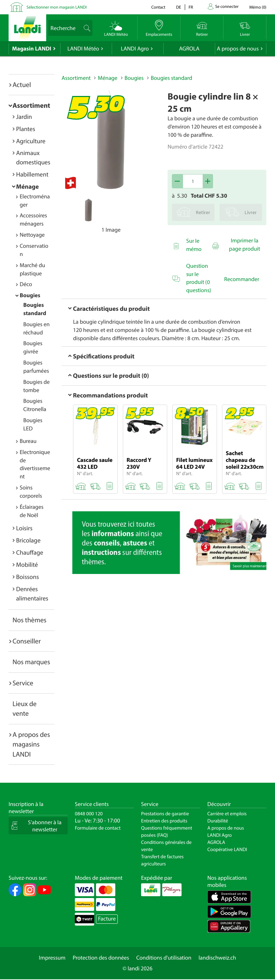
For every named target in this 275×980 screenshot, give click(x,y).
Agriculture (31, 141)
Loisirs (24, 528)
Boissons (28, 577)
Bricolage (28, 540)
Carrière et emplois (227, 814)
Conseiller (27, 641)
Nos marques (31, 662)
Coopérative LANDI (227, 849)
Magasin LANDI (32, 49)
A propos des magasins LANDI (31, 744)
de (179, 7)
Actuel (22, 85)
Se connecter (227, 7)
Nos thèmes (30, 620)
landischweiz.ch (218, 958)
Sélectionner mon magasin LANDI (57, 7)
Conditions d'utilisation (164, 958)
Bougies (30, 295)
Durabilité (218, 821)
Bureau (28, 441)
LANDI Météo (83, 49)
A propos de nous (238, 49)
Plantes (26, 129)
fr (191, 7)
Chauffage (30, 552)
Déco (26, 284)
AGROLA (189, 49)
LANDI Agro (135, 49)
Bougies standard (172, 78)
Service (23, 683)
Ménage (27, 186)
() (258, 7)
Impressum (52, 958)
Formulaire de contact (98, 828)
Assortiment (31, 105)
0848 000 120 (89, 814)
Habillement (32, 174)
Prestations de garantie (165, 814)
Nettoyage (32, 235)
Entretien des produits (164, 821)
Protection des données (101, 958)
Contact (158, 7)
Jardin (24, 117)
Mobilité (27, 564)
